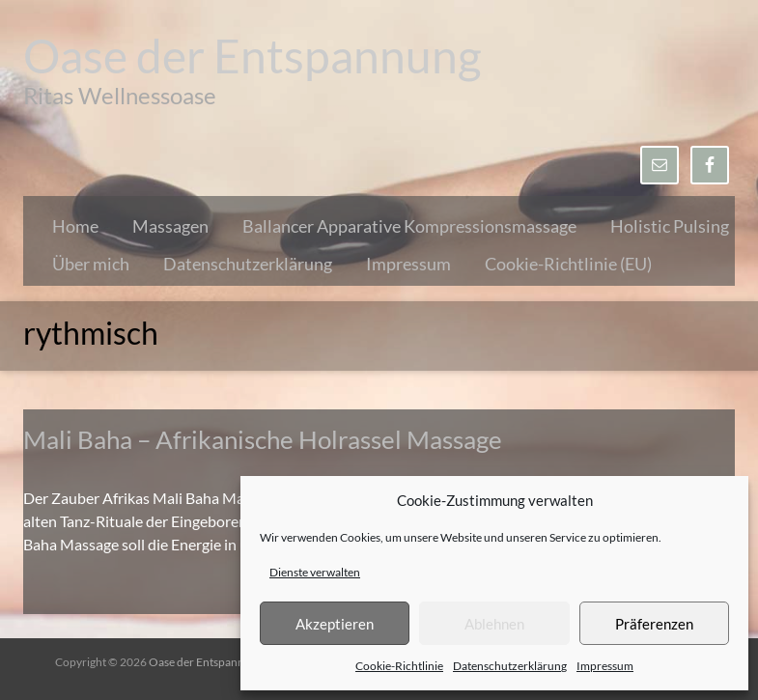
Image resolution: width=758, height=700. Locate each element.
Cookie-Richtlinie (399, 666)
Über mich (91, 264)
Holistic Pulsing (670, 226)
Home (75, 226)
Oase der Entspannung (253, 56)
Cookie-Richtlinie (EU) (568, 264)
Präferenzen (654, 624)
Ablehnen (494, 624)
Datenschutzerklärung (510, 666)
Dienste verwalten (315, 572)
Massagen (170, 226)
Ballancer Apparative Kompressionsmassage (409, 226)
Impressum (605, 666)
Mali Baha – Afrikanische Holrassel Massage (263, 439)
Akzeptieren (335, 624)
